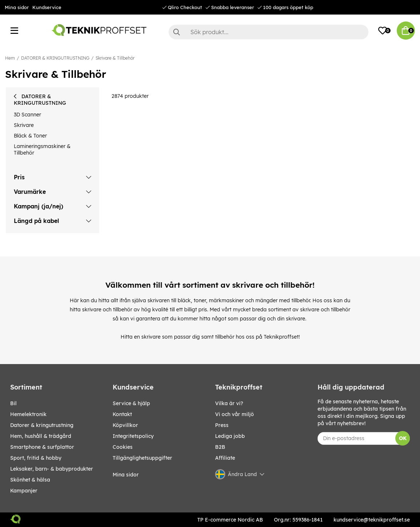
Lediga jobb (230, 436)
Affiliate (225, 458)
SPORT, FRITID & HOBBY (36, 458)
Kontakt (122, 414)
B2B (220, 447)
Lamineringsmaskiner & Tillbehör (42, 149)
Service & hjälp (131, 403)
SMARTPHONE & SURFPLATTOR (42, 447)
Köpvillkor (125, 425)
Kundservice (47, 7)
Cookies (123, 447)
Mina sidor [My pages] (126, 475)
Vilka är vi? (229, 403)
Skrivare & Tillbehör (115, 58)
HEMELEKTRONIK (28, 414)
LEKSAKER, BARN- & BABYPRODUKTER (52, 469)
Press (222, 425)
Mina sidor (17, 7)
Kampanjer (24, 491)
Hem (10, 58)
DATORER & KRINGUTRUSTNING (55, 58)
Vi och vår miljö (235, 414)
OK (403, 438)
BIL (13, 403)
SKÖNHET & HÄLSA (30, 480)
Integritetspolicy (133, 436)
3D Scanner (27, 115)
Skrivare (24, 125)
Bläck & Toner (30, 136)
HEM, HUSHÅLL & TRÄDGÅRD (41, 436)
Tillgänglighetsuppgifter (142, 458)
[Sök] (268, 32)
